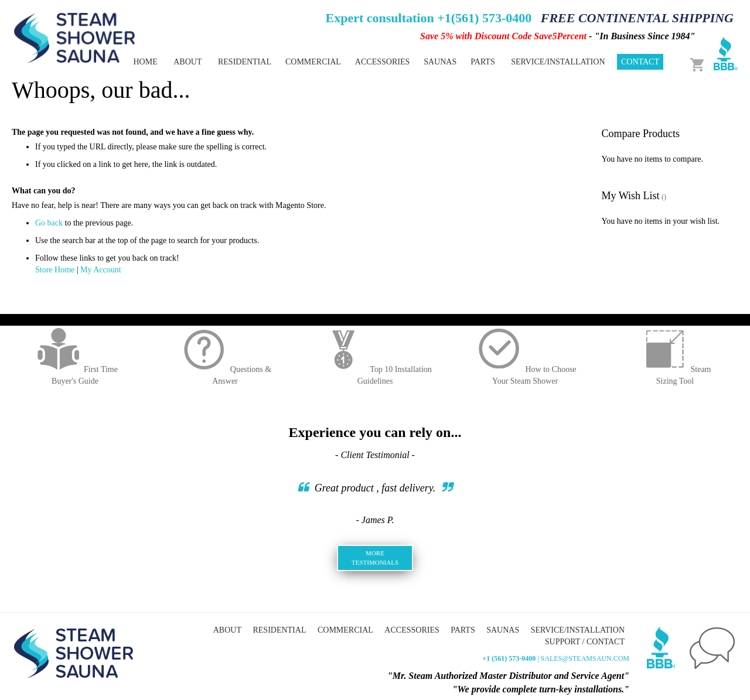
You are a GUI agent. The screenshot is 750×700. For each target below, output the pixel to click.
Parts (463, 630)
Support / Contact (585, 642)
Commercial (345, 630)
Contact (640, 62)
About (187, 62)
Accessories (412, 630)
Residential (279, 630)
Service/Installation (558, 62)
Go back (49, 223)
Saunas (503, 630)
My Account (101, 270)
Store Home (55, 270)
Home (145, 62)
